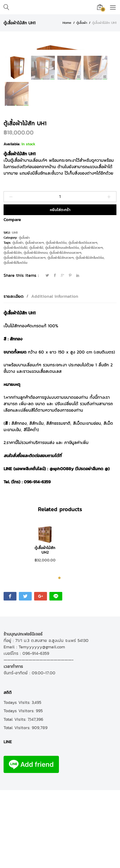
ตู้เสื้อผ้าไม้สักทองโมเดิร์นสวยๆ (25, 336)
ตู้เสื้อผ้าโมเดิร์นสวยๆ (83, 321)
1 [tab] (60, 657)
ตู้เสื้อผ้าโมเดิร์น (56, 321)
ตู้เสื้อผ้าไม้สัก (13, 331)
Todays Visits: (18, 781)
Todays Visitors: (20, 789)
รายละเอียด (14, 374)
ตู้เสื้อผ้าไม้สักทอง (36, 331)
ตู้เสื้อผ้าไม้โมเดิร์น (16, 341)
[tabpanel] (45, 625)
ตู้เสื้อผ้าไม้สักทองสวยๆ (65, 331)
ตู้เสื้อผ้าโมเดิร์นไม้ (16, 326)
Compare (12, 298)
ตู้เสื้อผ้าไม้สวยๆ (92, 326)
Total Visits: (16, 797)
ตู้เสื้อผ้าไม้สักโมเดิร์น (90, 336)
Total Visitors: (18, 806)
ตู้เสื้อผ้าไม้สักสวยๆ (61, 336)
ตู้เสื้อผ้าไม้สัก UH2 (45, 628)
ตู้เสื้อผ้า (24, 316)
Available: (12, 222)
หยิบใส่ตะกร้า (60, 288)
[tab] (16, 374)
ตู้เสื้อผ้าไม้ (36, 326)
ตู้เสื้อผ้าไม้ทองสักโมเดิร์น (62, 326)
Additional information (55, 374)
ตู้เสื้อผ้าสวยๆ (34, 321)
